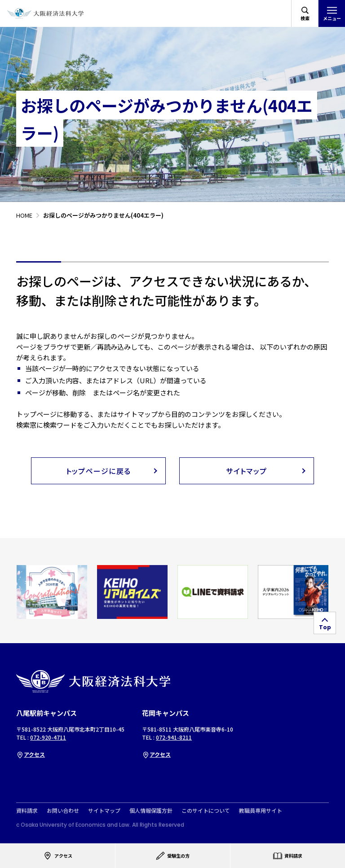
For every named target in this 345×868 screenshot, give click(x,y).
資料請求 (27, 811)
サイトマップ (104, 811)
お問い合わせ (63, 811)
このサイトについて (206, 811)
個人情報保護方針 (151, 811)
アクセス (31, 754)
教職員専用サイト (261, 811)
